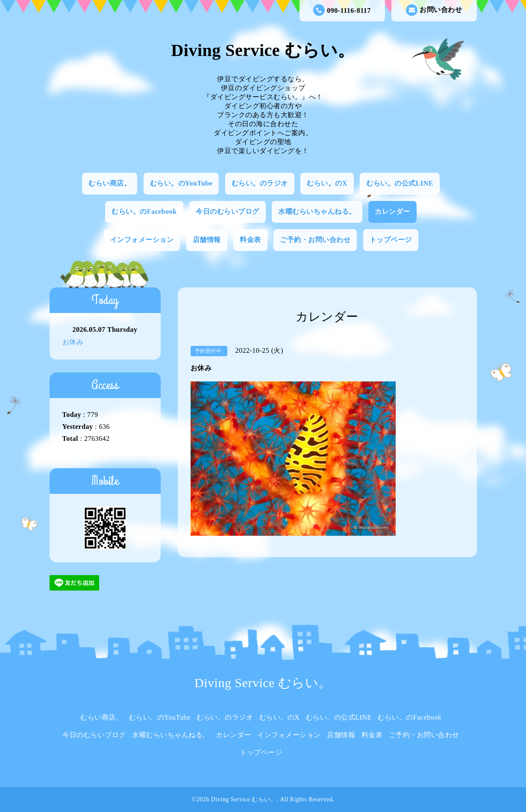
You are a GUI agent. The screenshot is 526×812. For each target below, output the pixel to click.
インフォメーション (142, 240)
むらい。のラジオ (260, 183)
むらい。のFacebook (144, 211)
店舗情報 (207, 240)
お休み (73, 342)
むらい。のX (327, 183)
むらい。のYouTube (181, 183)
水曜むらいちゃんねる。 (317, 211)
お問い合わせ (434, 10)
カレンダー (392, 211)
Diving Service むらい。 (263, 50)
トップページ (391, 240)
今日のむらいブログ (228, 211)
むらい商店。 (110, 183)
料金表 (250, 240)
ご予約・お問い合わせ (315, 240)
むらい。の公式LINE (400, 183)
